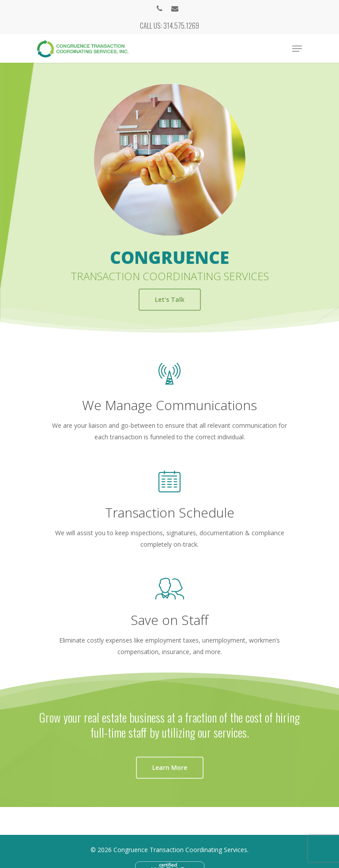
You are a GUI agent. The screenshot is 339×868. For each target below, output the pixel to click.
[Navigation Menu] (297, 49)
